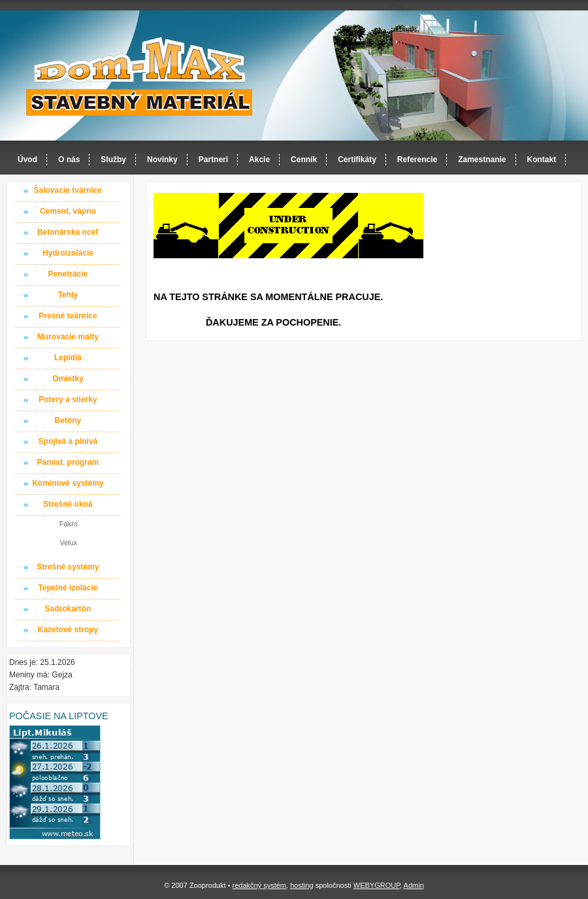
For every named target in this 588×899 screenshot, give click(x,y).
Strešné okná (68, 504)
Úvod (27, 160)
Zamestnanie (482, 160)
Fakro (69, 524)
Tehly (68, 295)
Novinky (162, 160)
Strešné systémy (68, 567)
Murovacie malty (68, 337)
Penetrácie (68, 274)
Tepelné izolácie (68, 588)
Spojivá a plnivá (68, 441)
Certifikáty (357, 160)
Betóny (68, 420)
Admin (414, 885)
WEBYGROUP (377, 885)
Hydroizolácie (68, 253)
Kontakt (542, 160)
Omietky (68, 379)
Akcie (259, 160)
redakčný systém (259, 885)
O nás (69, 160)
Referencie (417, 160)
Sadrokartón (68, 609)
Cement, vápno (68, 211)
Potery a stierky (68, 399)
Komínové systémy (68, 483)
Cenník (304, 160)
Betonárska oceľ (68, 232)
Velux (68, 543)
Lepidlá (68, 358)
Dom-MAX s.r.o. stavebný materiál (140, 76)
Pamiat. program (68, 462)
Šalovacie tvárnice (68, 190)
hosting (302, 885)
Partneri (213, 160)
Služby (113, 160)
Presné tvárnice (68, 316)
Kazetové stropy (68, 630)
